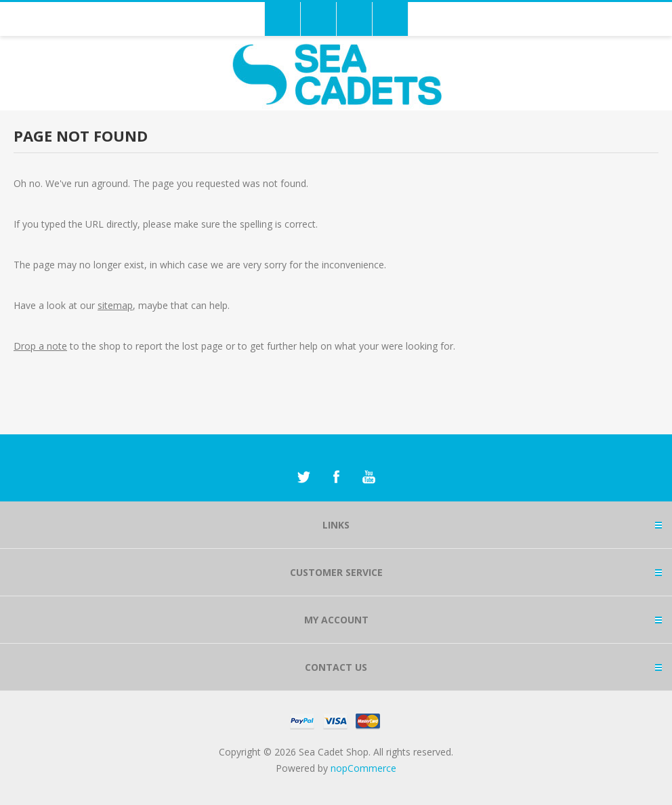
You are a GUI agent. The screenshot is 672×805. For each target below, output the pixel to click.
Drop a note (40, 346)
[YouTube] (369, 477)
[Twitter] (303, 477)
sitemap (115, 305)
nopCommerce (363, 768)
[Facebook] (336, 477)
